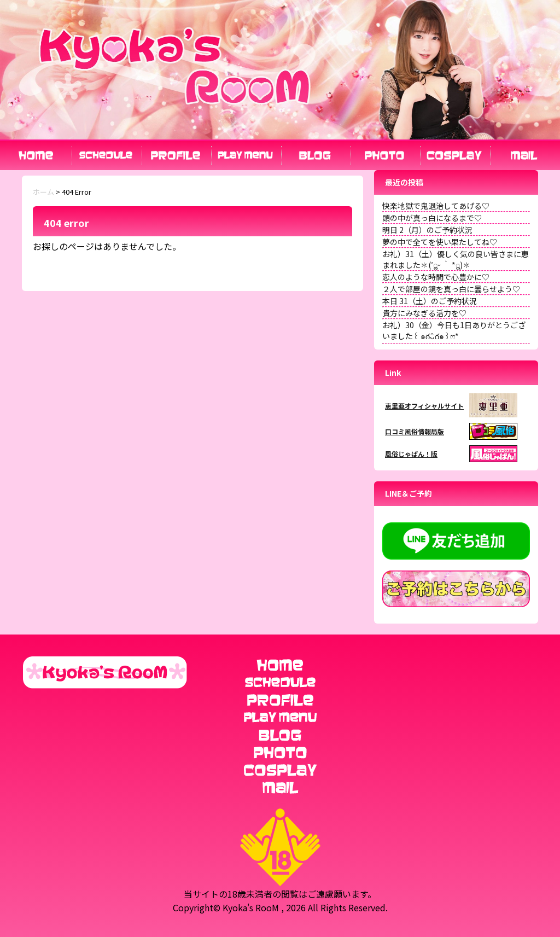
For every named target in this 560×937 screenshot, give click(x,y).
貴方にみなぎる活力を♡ (424, 313)
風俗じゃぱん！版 (411, 454)
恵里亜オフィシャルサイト (424, 406)
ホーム (43, 192)
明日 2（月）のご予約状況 (427, 230)
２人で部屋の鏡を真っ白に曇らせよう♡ (451, 289)
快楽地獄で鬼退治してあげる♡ (436, 206)
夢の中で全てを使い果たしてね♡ (440, 242)
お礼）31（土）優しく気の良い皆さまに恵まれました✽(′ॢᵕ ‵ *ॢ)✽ (456, 259)
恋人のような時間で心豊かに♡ (436, 277)
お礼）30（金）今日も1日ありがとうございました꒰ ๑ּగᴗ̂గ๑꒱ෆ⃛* (454, 330)
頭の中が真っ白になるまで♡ (432, 218)
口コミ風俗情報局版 (415, 431)
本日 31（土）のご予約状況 (430, 301)
